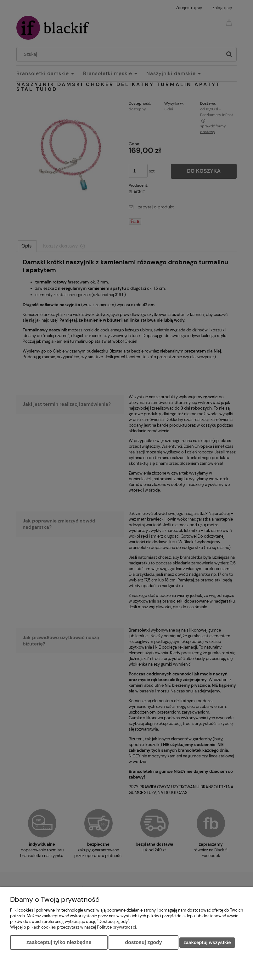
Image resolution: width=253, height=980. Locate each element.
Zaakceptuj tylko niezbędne (59, 942)
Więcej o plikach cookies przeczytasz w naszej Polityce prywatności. (73, 927)
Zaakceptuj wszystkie (207, 942)
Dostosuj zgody (143, 942)
